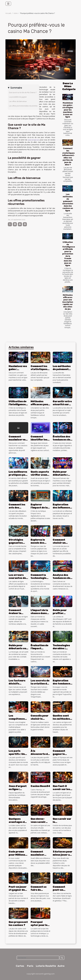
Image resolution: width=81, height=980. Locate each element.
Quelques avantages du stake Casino (17, 822)
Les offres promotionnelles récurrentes (23, 106)
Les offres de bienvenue (18, 101)
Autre (16, 13)
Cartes (20, 966)
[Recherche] (38, 958)
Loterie (40, 966)
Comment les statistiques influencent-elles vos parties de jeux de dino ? (68, 156)
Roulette (51, 966)
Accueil (8, 13)
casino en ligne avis (33, 140)
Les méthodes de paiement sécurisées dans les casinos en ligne (68, 202)
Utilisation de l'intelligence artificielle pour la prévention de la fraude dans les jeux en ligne (69, 254)
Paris (30, 966)
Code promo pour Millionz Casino (17, 855)
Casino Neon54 (40, 786)
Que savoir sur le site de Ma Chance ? (23, 93)
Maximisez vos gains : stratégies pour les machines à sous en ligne (68, 110)
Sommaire (16, 88)
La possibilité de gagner (18, 97)
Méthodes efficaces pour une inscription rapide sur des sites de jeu (68, 302)
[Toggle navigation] (8, 4)
